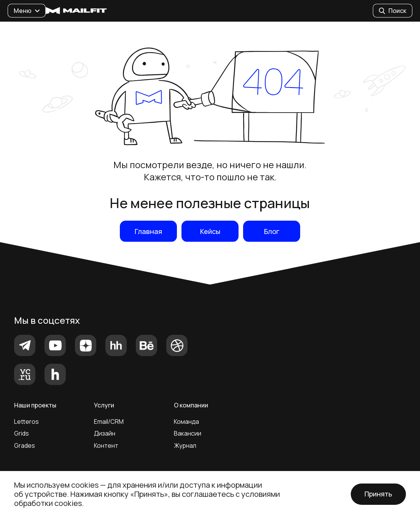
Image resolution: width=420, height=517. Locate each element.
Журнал (185, 445)
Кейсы (210, 231)
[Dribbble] (177, 345)
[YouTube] (55, 345)
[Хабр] (55, 374)
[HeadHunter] (116, 345)
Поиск (393, 11)
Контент (106, 445)
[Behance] (146, 345)
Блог (272, 231)
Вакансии (188, 433)
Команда (186, 422)
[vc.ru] (25, 374)
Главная (148, 231)
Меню (27, 11)
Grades (25, 445)
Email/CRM (109, 422)
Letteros (26, 422)
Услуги (104, 405)
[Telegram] (25, 345)
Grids (21, 433)
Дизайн (105, 433)
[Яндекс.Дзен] (86, 345)
